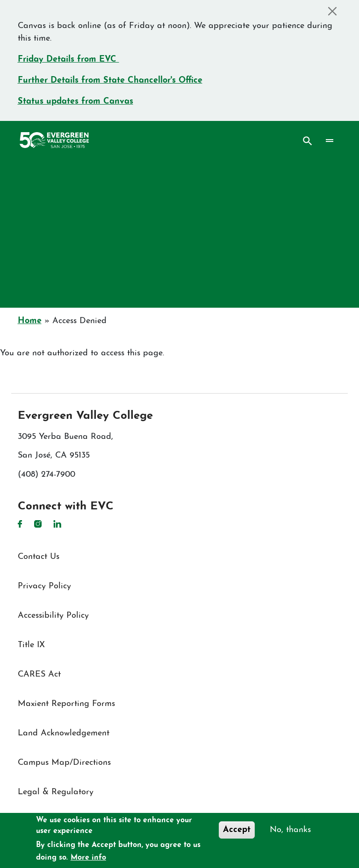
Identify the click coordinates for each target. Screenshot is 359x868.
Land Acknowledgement (64, 733)
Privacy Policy (44, 586)
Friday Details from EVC (68, 60)
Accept (237, 830)
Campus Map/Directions (64, 763)
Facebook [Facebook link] (20, 524)
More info (88, 858)
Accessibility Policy (53, 616)
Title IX (31, 645)
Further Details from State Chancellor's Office (110, 81)
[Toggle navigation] (329, 141)
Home (30, 321)
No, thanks (290, 830)
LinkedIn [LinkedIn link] (57, 524)
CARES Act (39, 674)
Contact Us (39, 557)
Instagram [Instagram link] (38, 524)
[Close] (333, 11)
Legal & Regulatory (56, 792)
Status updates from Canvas (75, 102)
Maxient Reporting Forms (66, 704)
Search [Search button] (308, 141)
